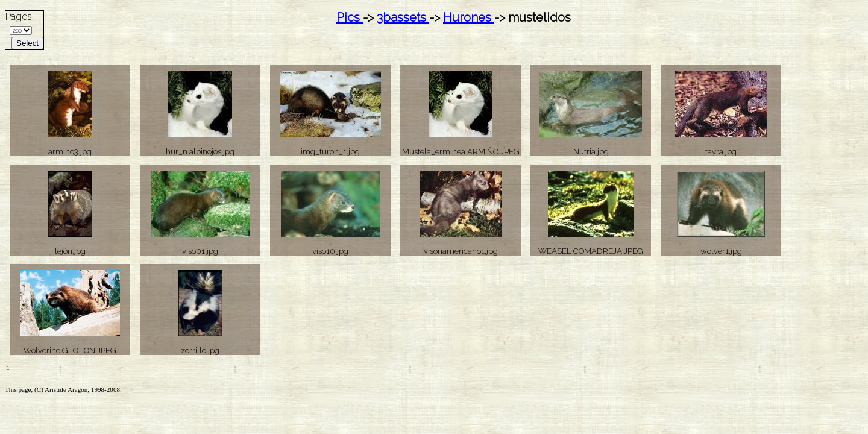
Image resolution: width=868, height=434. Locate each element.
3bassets (403, 17)
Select (27, 43)
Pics (350, 17)
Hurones (469, 17)
